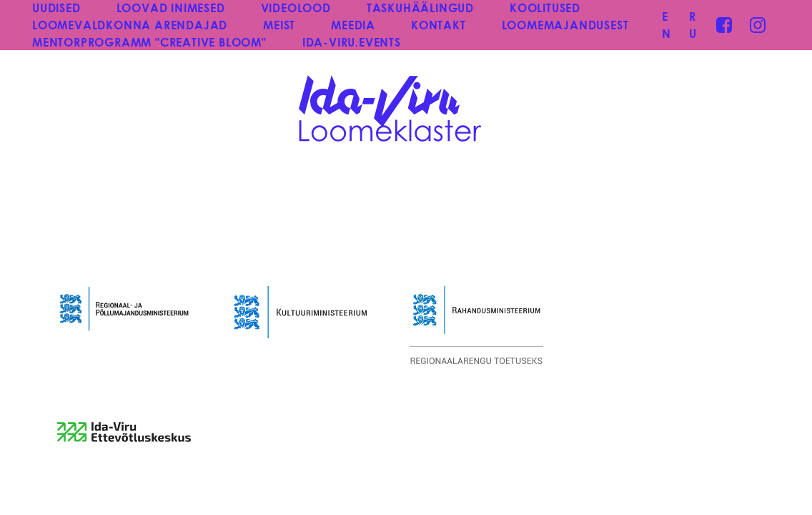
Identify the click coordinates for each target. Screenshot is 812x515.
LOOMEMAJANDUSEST (565, 25)
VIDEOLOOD (296, 8)
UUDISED (56, 8)
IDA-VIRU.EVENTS (352, 42)
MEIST (279, 25)
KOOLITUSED (545, 8)
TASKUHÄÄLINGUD (420, 8)
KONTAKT (439, 25)
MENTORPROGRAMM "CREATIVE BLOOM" (149, 42)
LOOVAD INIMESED (171, 8)
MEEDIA (353, 25)
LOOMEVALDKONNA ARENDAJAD (130, 25)
